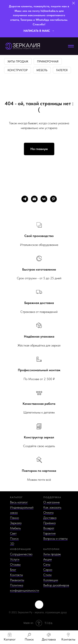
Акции (48, 559)
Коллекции (51, 580)
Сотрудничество (21, 554)
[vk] (44, 199)
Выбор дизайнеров (56, 585)
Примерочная (48, 61)
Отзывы (15, 564)
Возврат (49, 528)
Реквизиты (17, 580)
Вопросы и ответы (55, 538)
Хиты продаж (18, 61)
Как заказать (52, 507)
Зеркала (16, 523)
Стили (47, 575)
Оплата (48, 513)
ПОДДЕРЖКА (52, 497)
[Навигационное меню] (71, 46)
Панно (14, 518)
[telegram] (25, 199)
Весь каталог (19, 502)
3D (12, 544)
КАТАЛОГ (16, 497)
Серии (48, 570)
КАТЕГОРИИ (51, 549)
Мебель (42, 70)
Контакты (16, 575)
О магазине (51, 502)
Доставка (50, 518)
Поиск (14, 538)
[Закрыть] (74, 3)
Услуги (15, 559)
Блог (13, 570)
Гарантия (49, 533)
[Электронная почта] (34, 199)
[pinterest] (53, 199)
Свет (13, 533)
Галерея (62, 70)
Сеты (47, 564)
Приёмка (49, 523)
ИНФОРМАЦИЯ (20, 549)
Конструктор (18, 70)
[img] (39, 605)
